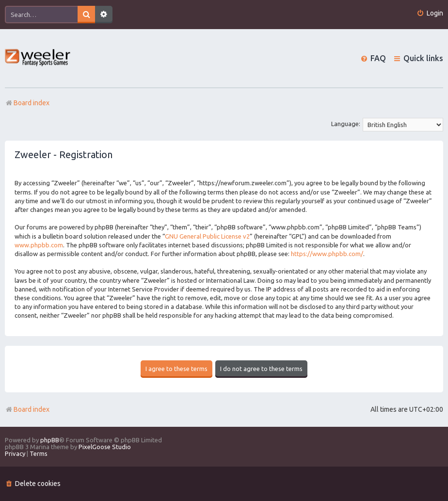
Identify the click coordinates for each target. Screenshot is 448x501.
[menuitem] (430, 13)
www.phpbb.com (39, 245)
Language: (346, 124)
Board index (27, 409)
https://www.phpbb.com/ (327, 254)
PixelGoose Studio (105, 447)
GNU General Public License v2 (207, 236)
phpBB (50, 440)
